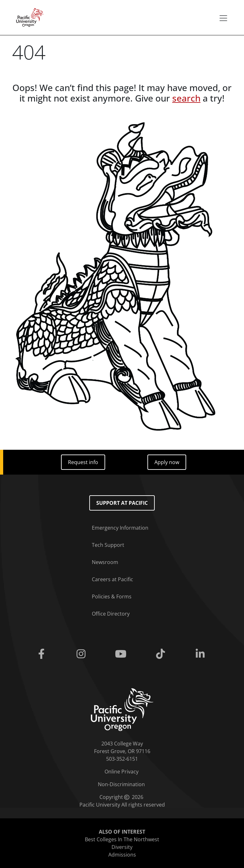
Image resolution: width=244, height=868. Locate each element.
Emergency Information (120, 528)
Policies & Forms (112, 596)
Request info (83, 462)
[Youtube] (122, 654)
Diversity (122, 847)
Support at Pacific (122, 503)
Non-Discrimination (121, 784)
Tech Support (108, 545)
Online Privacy (122, 772)
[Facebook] (42, 654)
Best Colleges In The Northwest (122, 839)
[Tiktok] (162, 654)
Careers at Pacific (112, 579)
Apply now (167, 462)
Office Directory (111, 614)
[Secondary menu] (223, 18)
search (186, 98)
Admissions (122, 855)
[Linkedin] (202, 654)
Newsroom (105, 562)
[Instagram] (82, 654)
